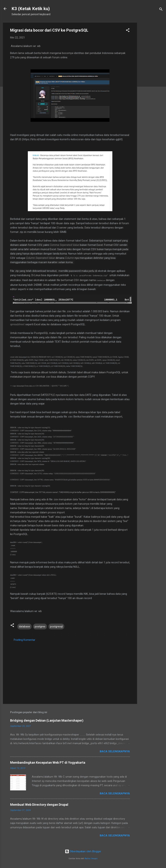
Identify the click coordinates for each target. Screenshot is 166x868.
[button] (128, 31)
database (24, 626)
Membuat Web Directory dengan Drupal (39, 805)
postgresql (56, 626)
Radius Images (91, 859)
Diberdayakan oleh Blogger (83, 851)
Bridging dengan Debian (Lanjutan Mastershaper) (47, 720)
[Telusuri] (161, 10)
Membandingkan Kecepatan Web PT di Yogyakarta (48, 763)
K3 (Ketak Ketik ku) (31, 9)
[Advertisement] (152, 77)
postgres (40, 626)
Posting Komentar (24, 640)
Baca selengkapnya (115, 751)
